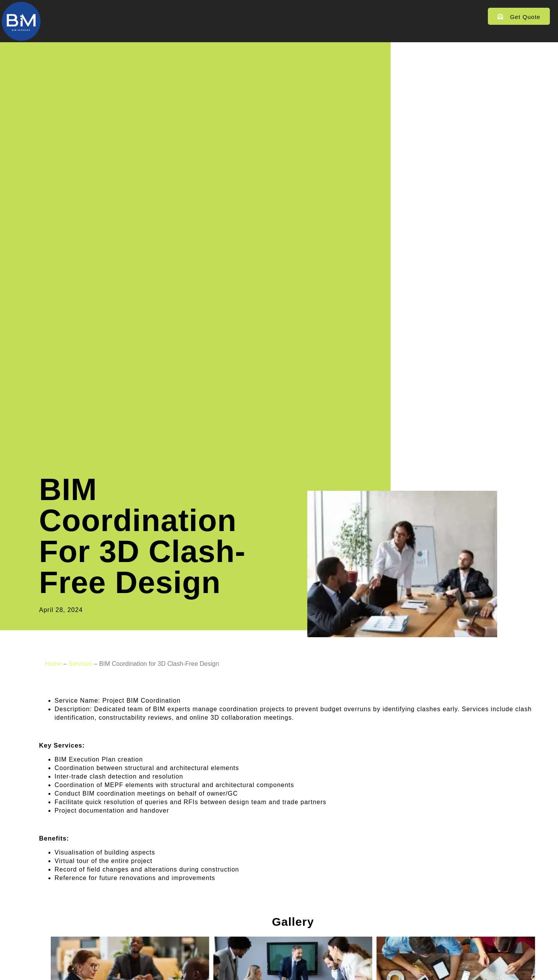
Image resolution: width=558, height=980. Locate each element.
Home (157, 16)
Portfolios (247, 16)
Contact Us (331, 16)
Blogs (288, 16)
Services (198, 17)
